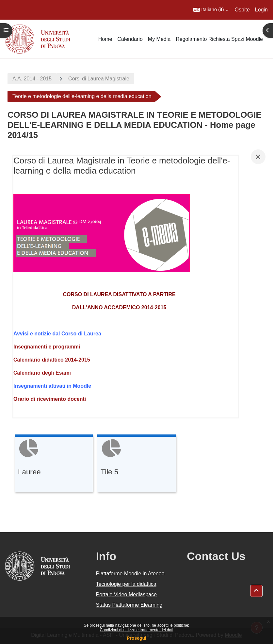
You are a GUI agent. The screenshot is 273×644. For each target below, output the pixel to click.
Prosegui (136, 638)
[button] (211, 10)
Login (261, 10)
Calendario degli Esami (42, 373)
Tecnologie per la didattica (126, 584)
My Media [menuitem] (159, 39)
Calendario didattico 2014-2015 (52, 360)
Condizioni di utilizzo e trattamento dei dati (137, 630)
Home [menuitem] (105, 39)
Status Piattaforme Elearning (129, 605)
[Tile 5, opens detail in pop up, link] (136, 464)
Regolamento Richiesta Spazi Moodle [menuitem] (219, 39)
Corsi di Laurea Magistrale (99, 79)
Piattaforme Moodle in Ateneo (130, 574)
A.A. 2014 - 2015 (32, 79)
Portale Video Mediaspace (127, 594)
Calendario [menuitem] (130, 39)
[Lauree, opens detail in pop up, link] (54, 464)
